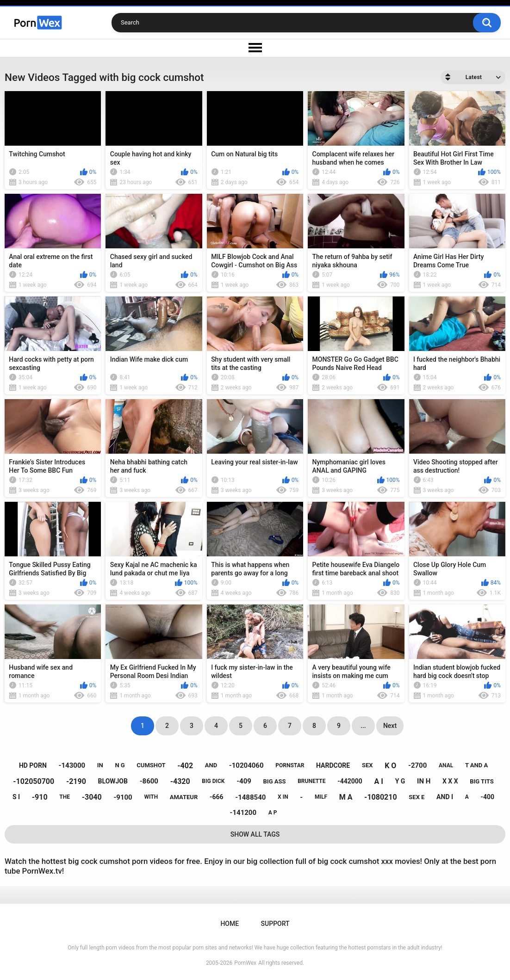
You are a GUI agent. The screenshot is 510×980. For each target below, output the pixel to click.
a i (379, 781)
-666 (217, 797)
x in (283, 797)
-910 (40, 797)
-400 (487, 797)
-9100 (123, 797)
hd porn (33, 765)
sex (367, 765)
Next (390, 726)
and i (445, 797)
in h (424, 781)
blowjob (113, 781)
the (65, 797)
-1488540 (250, 797)
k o (390, 766)
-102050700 (34, 781)
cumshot (151, 765)
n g (120, 765)
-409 (244, 781)
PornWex (245, 963)
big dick (213, 781)
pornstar (290, 765)
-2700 (417, 765)
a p (273, 813)
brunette (311, 781)
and (211, 765)
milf (321, 797)
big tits (482, 781)
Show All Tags (255, 834)
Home (230, 924)
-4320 (180, 781)
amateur (184, 797)
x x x (450, 781)
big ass (275, 781)
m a (346, 797)
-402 (185, 766)
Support (275, 924)
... (363, 726)
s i (16, 797)
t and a (476, 765)
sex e (417, 797)
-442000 (350, 781)
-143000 (72, 765)
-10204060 (246, 765)
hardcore (333, 765)
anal (446, 765)
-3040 (92, 797)
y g (400, 781)
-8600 (149, 781)
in (100, 765)
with (151, 797)
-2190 (76, 781)
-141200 (243, 813)
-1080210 (381, 797)
